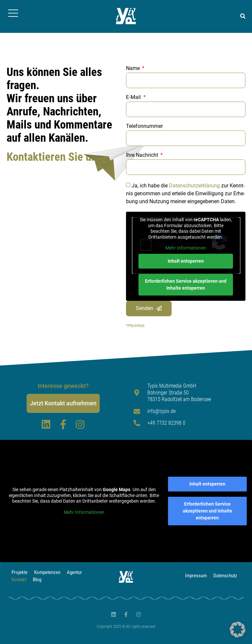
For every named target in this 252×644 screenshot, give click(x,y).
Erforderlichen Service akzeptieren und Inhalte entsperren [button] (186, 285)
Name (134, 69)
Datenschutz (225, 576)
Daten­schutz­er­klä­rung (194, 186)
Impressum (196, 576)
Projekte (20, 572)
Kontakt (19, 580)
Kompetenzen (47, 572)
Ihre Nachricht (143, 155)
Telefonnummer (145, 126)
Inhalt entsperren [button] (186, 261)
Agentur (74, 572)
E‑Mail (134, 97)
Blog (37, 580)
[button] (243, 17)
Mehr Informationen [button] (186, 248)
